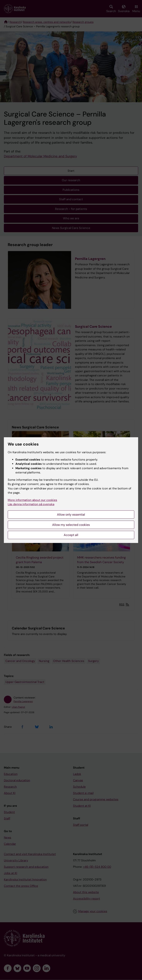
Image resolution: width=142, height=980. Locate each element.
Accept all (71, 535)
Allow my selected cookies (71, 525)
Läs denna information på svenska (31, 504)
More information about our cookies (32, 500)
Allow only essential (71, 515)
